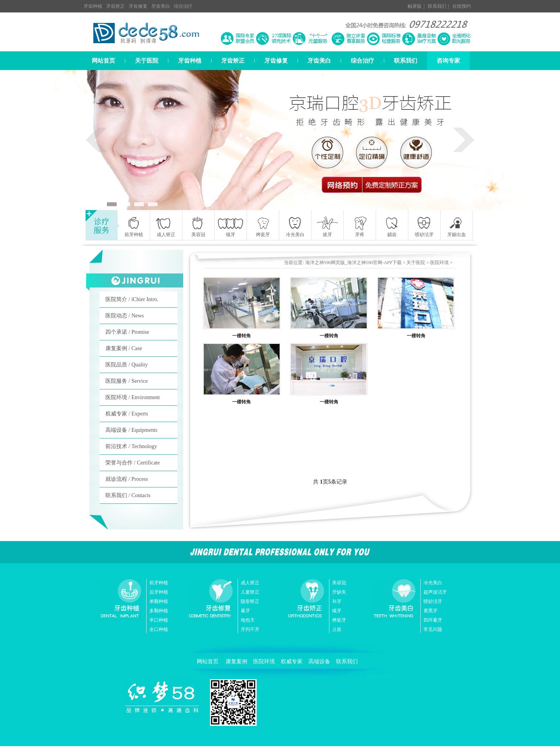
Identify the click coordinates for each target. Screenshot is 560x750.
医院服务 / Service (127, 381)
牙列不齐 (250, 629)
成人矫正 (250, 583)
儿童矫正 (250, 592)
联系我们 (437, 6)
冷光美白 (433, 583)
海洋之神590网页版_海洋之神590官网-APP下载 (353, 263)
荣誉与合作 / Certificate (133, 463)
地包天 (248, 620)
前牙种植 (159, 583)
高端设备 (319, 662)
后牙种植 (159, 592)
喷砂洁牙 (433, 601)
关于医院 (147, 61)
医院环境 (439, 263)
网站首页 (103, 61)
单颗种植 (159, 601)
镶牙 (337, 611)
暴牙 (245, 611)
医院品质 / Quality (127, 365)
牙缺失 (339, 592)
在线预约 (462, 6)
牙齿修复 (138, 6)
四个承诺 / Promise (127, 332)
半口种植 (159, 620)
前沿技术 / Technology (131, 446)
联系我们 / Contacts (128, 495)
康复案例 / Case (124, 348)
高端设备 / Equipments (131, 430)
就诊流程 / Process (127, 479)
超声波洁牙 (435, 592)
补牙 (337, 601)
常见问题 (433, 629)
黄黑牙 (430, 611)
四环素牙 (433, 620)
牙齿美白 (161, 6)
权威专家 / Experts (127, 414)
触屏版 (415, 6)
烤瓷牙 (339, 620)
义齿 (337, 629)
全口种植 (159, 629)
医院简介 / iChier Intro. (132, 299)
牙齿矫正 (115, 6)
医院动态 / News (125, 316)
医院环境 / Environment (133, 397)
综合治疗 (183, 6)
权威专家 (292, 662)
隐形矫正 (250, 601)
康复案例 (236, 662)
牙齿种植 (93, 6)
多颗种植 (159, 611)
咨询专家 (448, 61)
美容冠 (339, 583)
